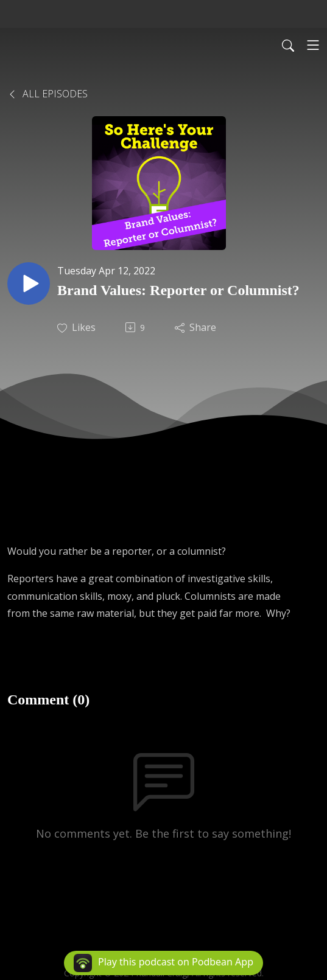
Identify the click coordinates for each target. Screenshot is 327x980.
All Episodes (47, 94)
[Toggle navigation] (313, 45)
